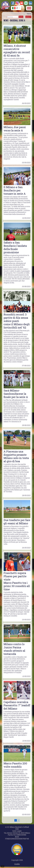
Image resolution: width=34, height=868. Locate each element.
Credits (17, 864)
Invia (21, 17)
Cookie (3, 866)
